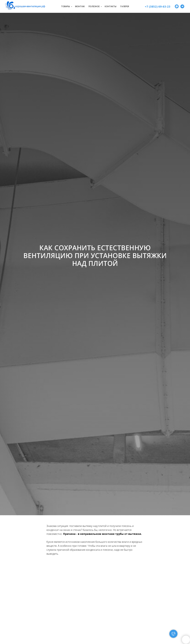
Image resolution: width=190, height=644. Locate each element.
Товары (66, 6)
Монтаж (80, 6)
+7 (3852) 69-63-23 (158, 6)
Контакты (111, 6)
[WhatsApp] (177, 6)
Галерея (125, 6)
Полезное (94, 6)
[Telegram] (182, 6)
